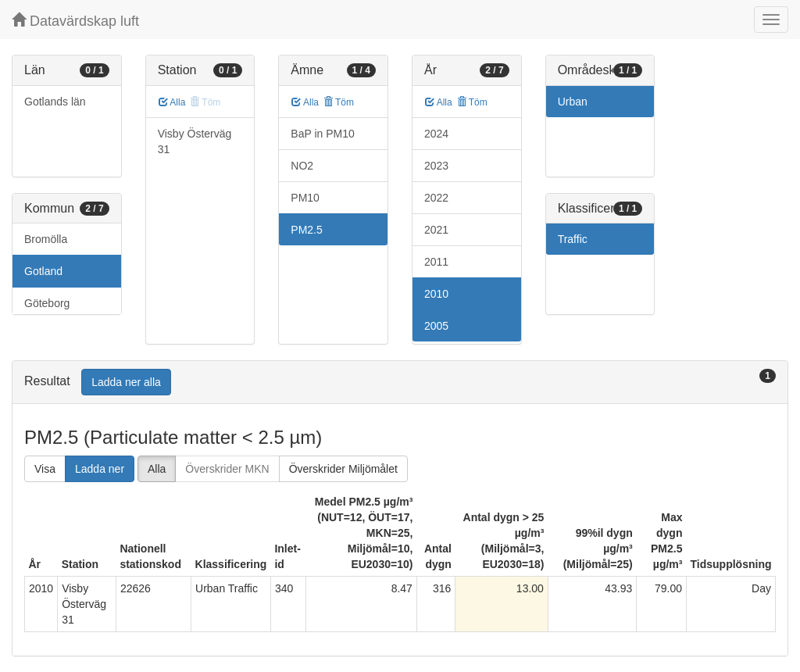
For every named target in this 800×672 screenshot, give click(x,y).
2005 (436, 326)
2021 (436, 230)
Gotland (43, 271)
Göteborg (47, 303)
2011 (436, 262)
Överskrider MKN (227, 469)
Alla (172, 102)
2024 (436, 134)
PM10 (305, 198)
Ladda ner (100, 469)
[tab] (400, 382)
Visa (45, 469)
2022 (436, 198)
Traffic (573, 239)
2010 (436, 294)
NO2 (302, 166)
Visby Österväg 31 (195, 141)
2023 (436, 166)
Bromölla (46, 239)
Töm (339, 102)
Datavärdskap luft (75, 21)
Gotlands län (55, 102)
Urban (573, 102)
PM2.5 (306, 230)
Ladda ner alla (126, 382)
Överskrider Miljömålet (343, 469)
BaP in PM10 (322, 134)
